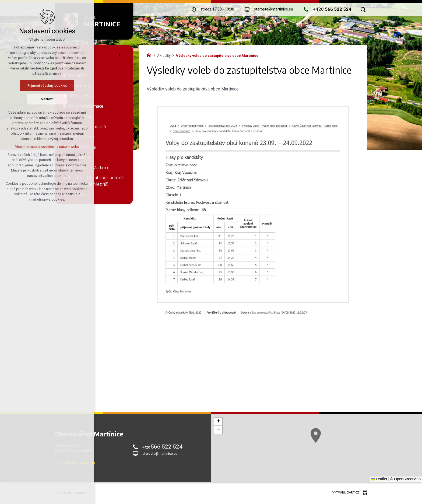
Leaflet (379, 479)
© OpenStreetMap (405, 479)
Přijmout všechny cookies (41, 85)
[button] (218, 422)
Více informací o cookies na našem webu (40, 147)
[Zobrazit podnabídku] (119, 55)
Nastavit (41, 99)
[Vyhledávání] (363, 9)
